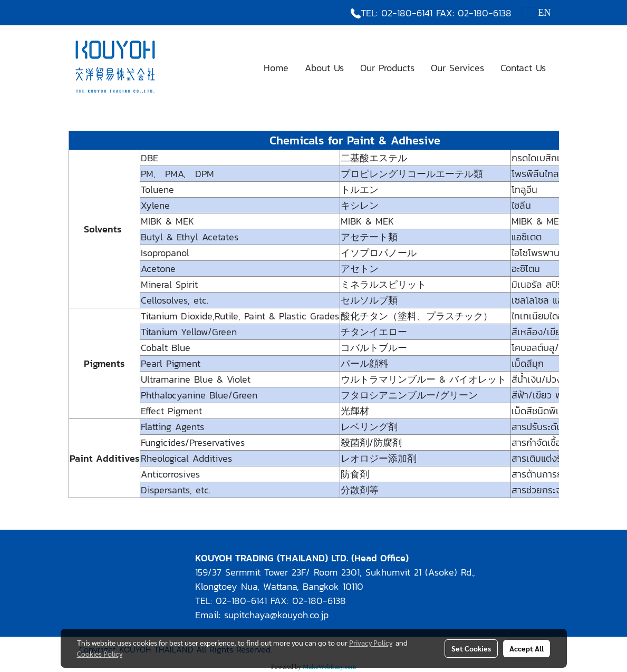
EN (537, 13)
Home (276, 68)
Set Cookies (471, 648)
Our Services (457, 68)
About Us (324, 68)
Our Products (387, 68)
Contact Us (523, 68)
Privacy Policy (371, 642)
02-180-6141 (407, 13)
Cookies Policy (100, 654)
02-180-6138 (485, 13)
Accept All (527, 648)
